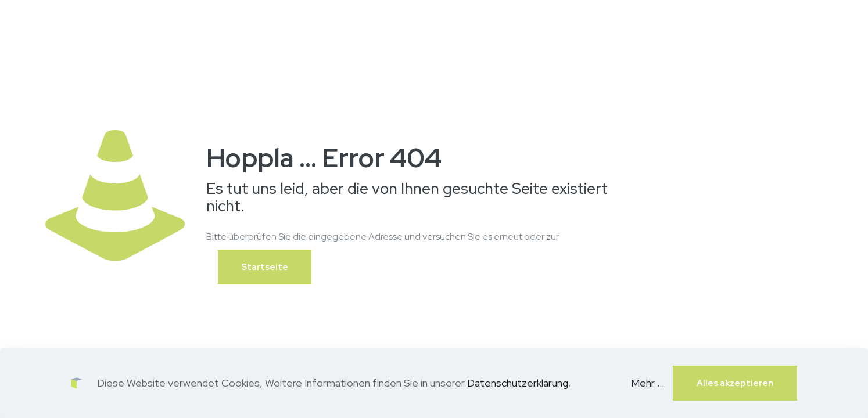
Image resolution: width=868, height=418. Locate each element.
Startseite (265, 267)
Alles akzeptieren (735, 383)
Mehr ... (648, 383)
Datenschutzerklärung (518, 383)
